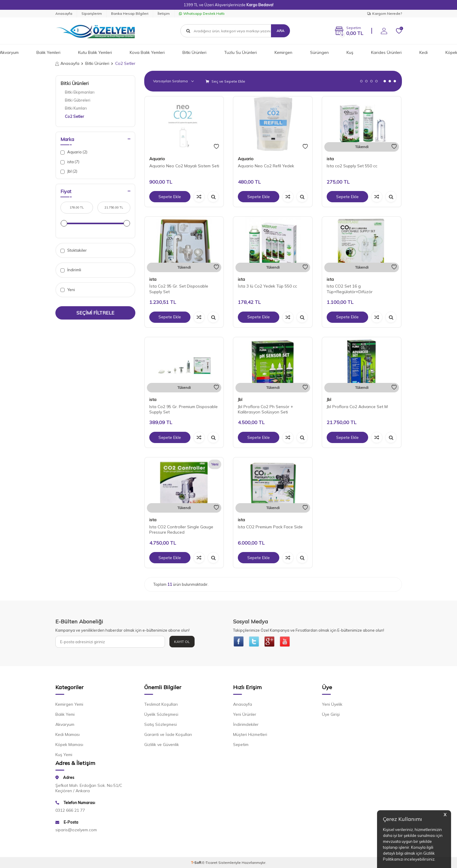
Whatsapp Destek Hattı (202, 13)
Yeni (68, 290)
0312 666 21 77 (70, 811)
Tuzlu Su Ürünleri (240, 52)
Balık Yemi (65, 715)
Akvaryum (65, 725)
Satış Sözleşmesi (161, 725)
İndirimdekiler (246, 725)
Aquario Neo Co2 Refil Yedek (266, 166)
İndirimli (71, 270)
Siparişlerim (92, 13)
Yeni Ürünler (245, 715)
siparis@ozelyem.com (76, 831)
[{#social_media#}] (239, 642)
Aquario (157, 159)
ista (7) (70, 162)
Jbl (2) (69, 171)
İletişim (164, 13)
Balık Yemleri (48, 52)
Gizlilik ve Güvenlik (162, 745)
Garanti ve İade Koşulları (168, 735)
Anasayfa (64, 13)
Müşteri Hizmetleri (250, 735)
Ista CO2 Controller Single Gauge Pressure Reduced (181, 530)
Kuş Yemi (64, 755)
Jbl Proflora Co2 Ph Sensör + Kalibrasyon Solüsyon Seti (266, 409)
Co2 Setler (74, 116)
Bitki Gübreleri (78, 100)
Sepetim (241, 745)
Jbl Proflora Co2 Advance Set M (357, 407)
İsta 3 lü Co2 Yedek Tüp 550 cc (267, 286)
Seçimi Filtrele (95, 313)
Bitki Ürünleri (194, 52)
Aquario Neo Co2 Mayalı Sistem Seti (184, 166)
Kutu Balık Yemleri (95, 52)
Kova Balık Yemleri (147, 52)
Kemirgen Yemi (69, 705)
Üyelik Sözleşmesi (161, 715)
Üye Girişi (331, 715)
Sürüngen (319, 52)
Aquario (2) (74, 152)
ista (330, 159)
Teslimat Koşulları (161, 705)
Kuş (350, 52)
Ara (280, 31)
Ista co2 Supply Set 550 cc (352, 166)
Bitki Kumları (76, 108)
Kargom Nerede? (385, 13)
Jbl (240, 399)
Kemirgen (283, 52)
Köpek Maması (69, 745)
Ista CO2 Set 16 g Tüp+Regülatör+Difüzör (350, 289)
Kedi (424, 52)
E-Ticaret (210, 863)
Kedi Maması (68, 735)
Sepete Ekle (170, 197)
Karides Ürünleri (386, 52)
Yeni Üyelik (332, 705)
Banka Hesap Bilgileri (130, 13)
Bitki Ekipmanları (80, 92)
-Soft (197, 863)
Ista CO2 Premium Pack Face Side (270, 527)
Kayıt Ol (182, 642)
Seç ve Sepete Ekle (225, 81)
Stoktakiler (74, 250)
